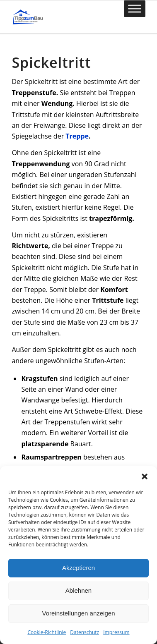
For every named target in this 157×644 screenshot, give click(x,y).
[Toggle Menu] (135, 8)
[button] (145, 476)
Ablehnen (78, 590)
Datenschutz (85, 632)
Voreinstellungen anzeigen (79, 613)
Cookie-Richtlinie (47, 632)
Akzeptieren (78, 568)
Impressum (116, 632)
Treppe (77, 136)
